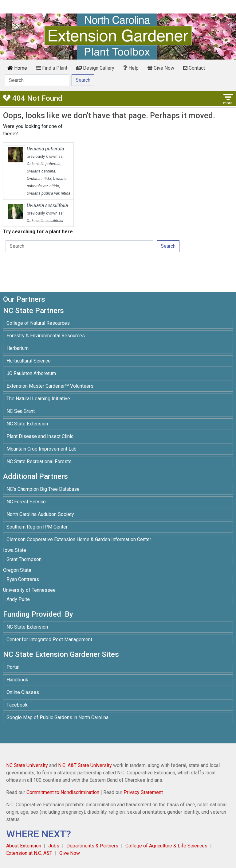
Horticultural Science (29, 361)
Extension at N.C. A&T (29, 853)
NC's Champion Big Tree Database (43, 489)
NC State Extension (27, 424)
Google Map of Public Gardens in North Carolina (57, 717)
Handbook (17, 680)
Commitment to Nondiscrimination (63, 792)
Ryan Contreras (23, 579)
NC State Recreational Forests (39, 461)
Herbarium (18, 348)
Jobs (54, 846)
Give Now (161, 68)
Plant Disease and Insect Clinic (40, 436)
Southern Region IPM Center (37, 527)
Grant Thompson (24, 559)
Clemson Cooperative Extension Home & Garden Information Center (79, 539)
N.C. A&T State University (85, 765)
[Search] (37, 80)
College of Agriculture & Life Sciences (166, 846)
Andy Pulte (18, 599)
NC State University (27, 765)
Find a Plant (52, 68)
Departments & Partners (92, 846)
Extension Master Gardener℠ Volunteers (50, 386)
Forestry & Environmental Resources (46, 336)
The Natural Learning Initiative (38, 399)
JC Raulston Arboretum (31, 373)
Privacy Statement (143, 792)
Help (131, 68)
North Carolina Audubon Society (41, 514)
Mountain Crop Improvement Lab (41, 449)
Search (168, 246)
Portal (13, 667)
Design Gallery (95, 68)
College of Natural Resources (38, 323)
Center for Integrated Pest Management (49, 639)
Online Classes (23, 692)
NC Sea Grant (21, 411)
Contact (194, 68)
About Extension (24, 846)
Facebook (17, 705)
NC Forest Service (26, 502)
